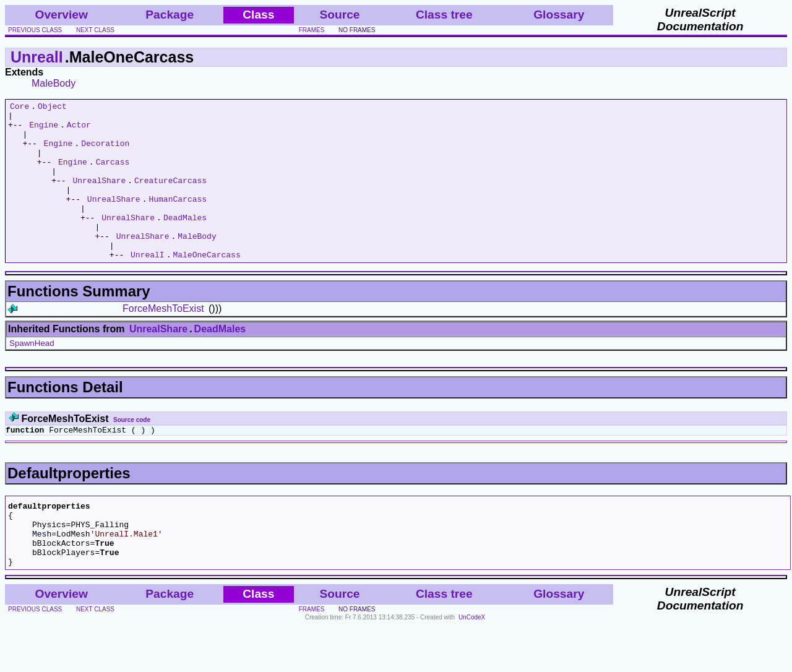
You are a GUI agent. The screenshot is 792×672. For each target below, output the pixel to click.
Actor (79, 130)
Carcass (113, 174)
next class (95, 30)
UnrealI (37, 57)
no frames (357, 30)
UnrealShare (99, 197)
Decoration (105, 152)
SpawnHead (32, 375)
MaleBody (54, 83)
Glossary (559, 15)
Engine (44, 130)
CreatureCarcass (170, 197)
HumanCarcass (178, 219)
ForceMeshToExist (163, 340)
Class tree (444, 15)
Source (339, 15)
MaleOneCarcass (206, 286)
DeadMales (185, 241)
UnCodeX (472, 664)
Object (52, 108)
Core (19, 108)
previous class (35, 30)
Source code (132, 451)
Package (170, 15)
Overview (62, 15)
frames (312, 30)
